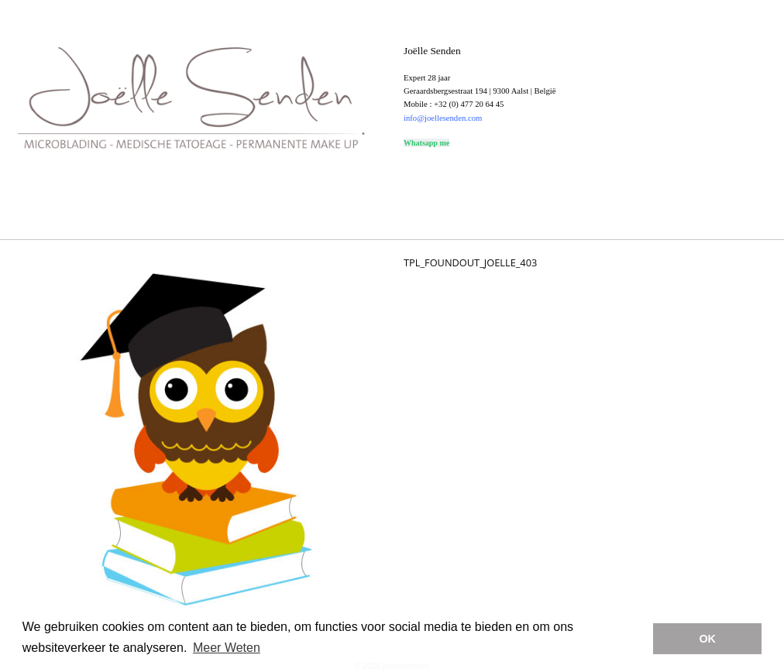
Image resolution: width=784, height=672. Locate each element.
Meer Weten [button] (227, 648)
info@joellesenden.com (443, 118)
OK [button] (707, 639)
